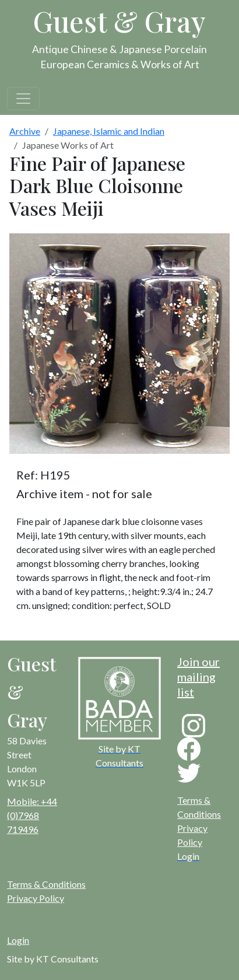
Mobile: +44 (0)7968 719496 (32, 815)
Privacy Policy (36, 898)
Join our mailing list (198, 677)
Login (18, 940)
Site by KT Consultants (53, 959)
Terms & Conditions (46, 884)
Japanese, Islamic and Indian (109, 131)
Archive (25, 131)
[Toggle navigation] (23, 99)
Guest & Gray (119, 21)
